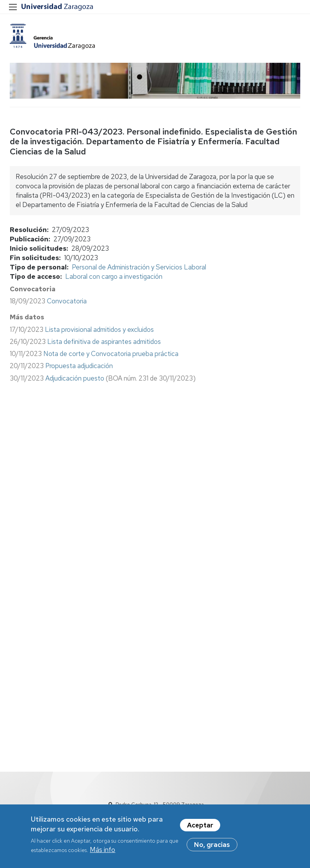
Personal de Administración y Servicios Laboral (139, 267)
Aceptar (200, 828)
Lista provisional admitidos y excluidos (99, 329)
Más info (102, 853)
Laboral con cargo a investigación (114, 276)
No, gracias (212, 847)
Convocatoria (67, 301)
